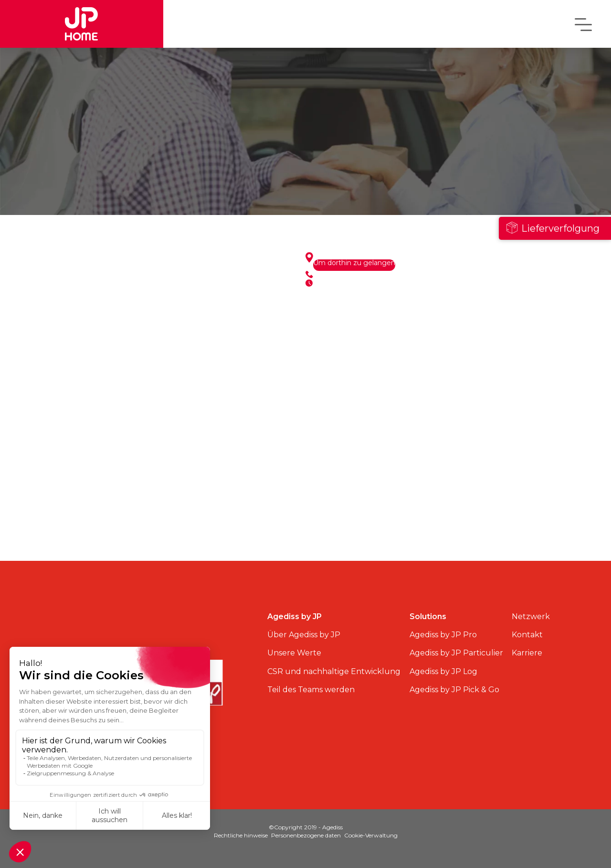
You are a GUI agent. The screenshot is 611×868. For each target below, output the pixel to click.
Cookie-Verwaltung (371, 835)
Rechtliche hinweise (241, 835)
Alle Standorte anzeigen (177, 531)
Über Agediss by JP (304, 635)
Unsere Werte (294, 653)
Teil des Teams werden (311, 690)
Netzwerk (531, 616)
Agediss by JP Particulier (456, 653)
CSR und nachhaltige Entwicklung (334, 671)
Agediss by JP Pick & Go (454, 690)
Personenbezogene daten (306, 835)
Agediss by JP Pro (443, 635)
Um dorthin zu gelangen (354, 263)
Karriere (527, 653)
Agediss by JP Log (443, 671)
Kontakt (527, 635)
